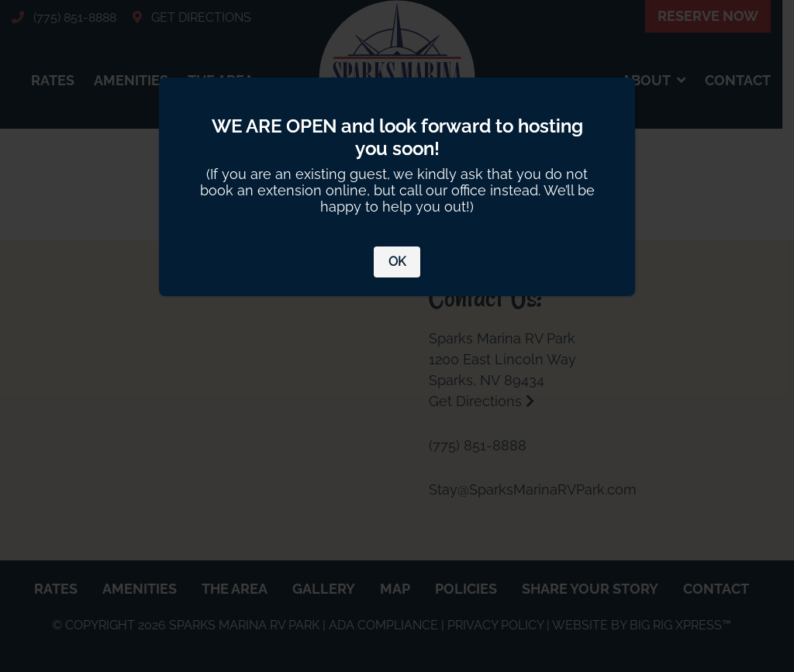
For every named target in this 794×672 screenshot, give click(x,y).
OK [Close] (397, 262)
